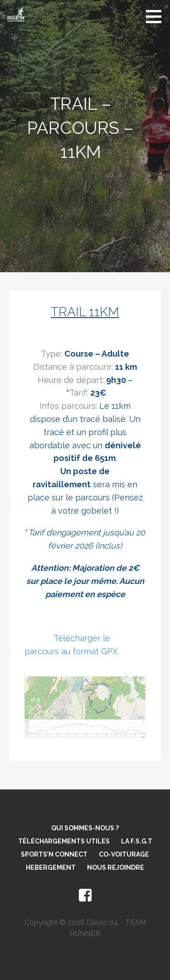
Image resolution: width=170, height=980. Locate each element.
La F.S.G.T (137, 841)
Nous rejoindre (116, 867)
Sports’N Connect (54, 854)
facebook (85, 896)
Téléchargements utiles (64, 841)
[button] (157, 16)
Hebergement (51, 867)
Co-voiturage (124, 854)
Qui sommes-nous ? (85, 828)
